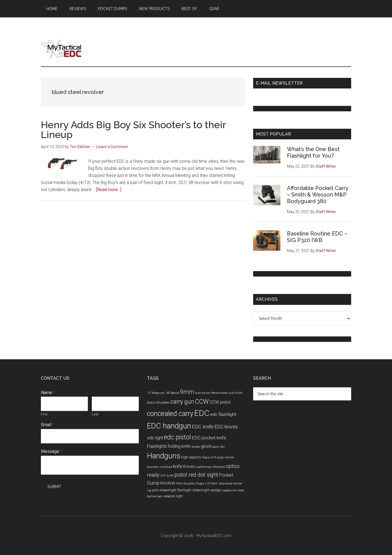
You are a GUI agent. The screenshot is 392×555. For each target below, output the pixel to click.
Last (95, 414)
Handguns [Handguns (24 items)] (164, 456)
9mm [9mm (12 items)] (187, 392)
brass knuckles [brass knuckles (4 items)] (158, 402)
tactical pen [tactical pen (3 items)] (155, 496)
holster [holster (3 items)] (229, 457)
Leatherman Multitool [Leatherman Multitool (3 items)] (210, 467)
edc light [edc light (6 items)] (155, 438)
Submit (54, 487)
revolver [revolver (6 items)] (168, 483)
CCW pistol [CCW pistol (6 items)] (220, 402)
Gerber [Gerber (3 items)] (196, 447)
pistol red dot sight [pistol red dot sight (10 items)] (196, 475)
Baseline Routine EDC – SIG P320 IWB (317, 237)
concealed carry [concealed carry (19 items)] (170, 413)
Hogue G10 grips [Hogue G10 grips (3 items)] (213, 457)
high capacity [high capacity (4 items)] (191, 457)
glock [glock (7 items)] (206, 446)
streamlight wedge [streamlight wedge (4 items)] (206, 490)
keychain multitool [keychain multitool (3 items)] (160, 467)
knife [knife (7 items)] (178, 466)
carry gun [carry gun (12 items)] (182, 402)
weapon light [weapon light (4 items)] (173, 496)
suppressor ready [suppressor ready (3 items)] (233, 490)
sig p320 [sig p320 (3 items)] (153, 490)
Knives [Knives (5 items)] (189, 467)
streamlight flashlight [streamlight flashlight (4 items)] (175, 490)
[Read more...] (109, 190)
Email (48, 425)
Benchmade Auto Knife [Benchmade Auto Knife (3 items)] (227, 393)
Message (51, 451)
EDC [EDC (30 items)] (202, 413)
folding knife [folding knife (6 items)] (179, 446)
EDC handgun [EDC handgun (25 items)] (169, 426)
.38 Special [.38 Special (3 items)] (172, 393)
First (44, 414)
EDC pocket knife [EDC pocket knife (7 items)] (209, 438)
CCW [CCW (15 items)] (202, 401)
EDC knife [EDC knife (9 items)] (203, 427)
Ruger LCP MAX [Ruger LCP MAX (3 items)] (207, 484)
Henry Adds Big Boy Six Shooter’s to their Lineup (133, 130)
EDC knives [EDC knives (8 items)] (226, 427)
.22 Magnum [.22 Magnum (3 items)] (156, 393)
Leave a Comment (112, 147)
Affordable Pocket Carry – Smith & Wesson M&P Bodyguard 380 (318, 195)
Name (48, 393)
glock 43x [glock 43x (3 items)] (218, 447)
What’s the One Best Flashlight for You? (313, 152)
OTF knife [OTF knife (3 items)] (167, 476)
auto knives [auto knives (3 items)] (203, 393)
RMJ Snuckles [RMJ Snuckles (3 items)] (186, 484)
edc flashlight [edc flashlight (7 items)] (223, 414)
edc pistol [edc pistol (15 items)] (177, 437)
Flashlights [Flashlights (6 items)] (157, 446)
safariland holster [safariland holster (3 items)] (230, 484)
